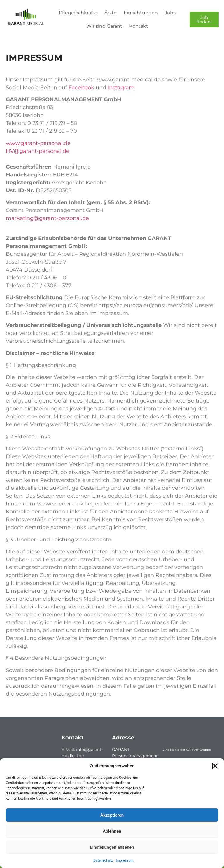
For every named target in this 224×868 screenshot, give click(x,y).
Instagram (121, 87)
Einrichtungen (141, 13)
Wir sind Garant (104, 26)
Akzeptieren (112, 815)
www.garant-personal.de (38, 143)
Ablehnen (112, 831)
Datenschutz (103, 860)
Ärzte (111, 13)
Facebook (81, 87)
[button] (215, 766)
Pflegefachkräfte (78, 13)
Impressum (125, 860)
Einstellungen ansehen (112, 847)
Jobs (170, 13)
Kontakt (139, 26)
